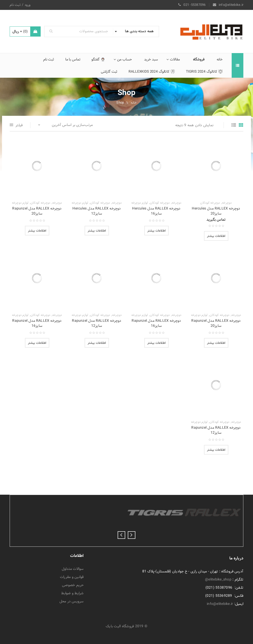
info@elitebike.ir (220, 604)
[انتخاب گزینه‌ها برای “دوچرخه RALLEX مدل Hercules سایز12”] (97, 231)
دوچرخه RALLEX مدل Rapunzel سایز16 (156, 323)
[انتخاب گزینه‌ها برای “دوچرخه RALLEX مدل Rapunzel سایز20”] (37, 231)
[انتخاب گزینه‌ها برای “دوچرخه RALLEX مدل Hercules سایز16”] (156, 231)
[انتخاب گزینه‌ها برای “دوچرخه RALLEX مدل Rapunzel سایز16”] (156, 343)
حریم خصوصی (73, 585)
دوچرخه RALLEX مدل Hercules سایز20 (216, 211)
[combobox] (136, 31)
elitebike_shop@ (218, 579)
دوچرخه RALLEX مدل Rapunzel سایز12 (97, 323)
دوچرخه (227, 203)
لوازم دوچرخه (140, 203)
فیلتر (19, 125)
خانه (134, 103)
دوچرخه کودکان (210, 203)
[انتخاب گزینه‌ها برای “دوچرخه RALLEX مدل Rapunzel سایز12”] (97, 343)
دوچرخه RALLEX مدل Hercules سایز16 (156, 211)
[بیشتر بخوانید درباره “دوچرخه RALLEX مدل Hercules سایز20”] (216, 236)
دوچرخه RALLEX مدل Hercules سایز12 (97, 211)
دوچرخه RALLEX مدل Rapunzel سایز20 (37, 211)
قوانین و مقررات (72, 577)
